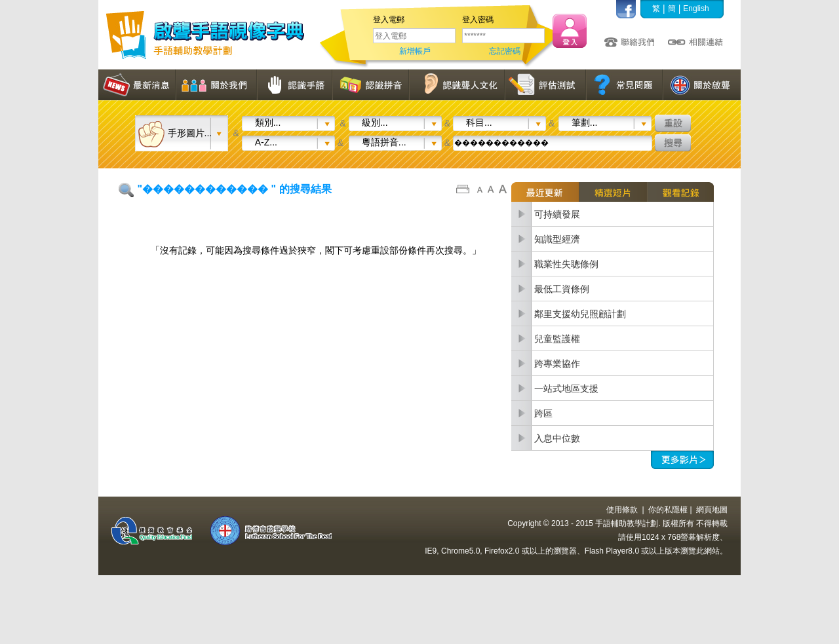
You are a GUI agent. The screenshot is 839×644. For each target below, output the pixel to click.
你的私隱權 (668, 510)
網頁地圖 (712, 510)
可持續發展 (557, 214)
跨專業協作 (557, 364)
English (696, 9)
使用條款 (622, 510)
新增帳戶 (415, 51)
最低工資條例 (562, 289)
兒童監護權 (557, 339)
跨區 (543, 413)
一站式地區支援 (566, 388)
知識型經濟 (557, 239)
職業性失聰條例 (566, 264)
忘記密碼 (505, 51)
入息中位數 (557, 438)
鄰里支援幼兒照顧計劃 (580, 314)
